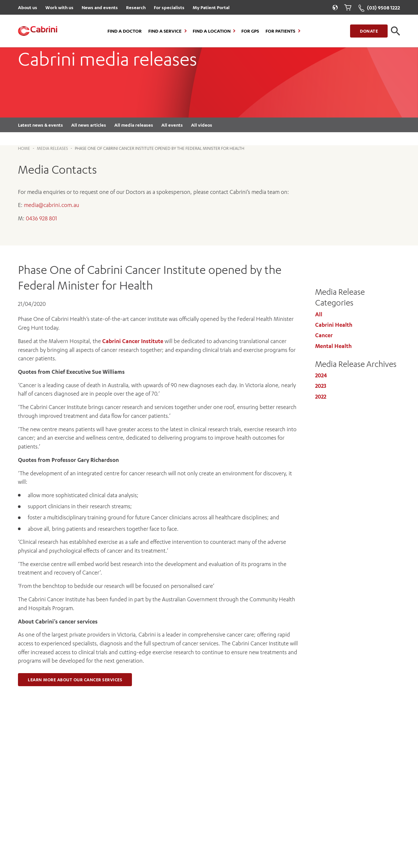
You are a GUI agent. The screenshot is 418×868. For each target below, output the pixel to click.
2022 (321, 397)
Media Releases (52, 148)
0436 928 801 (41, 218)
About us (28, 7)
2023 (321, 386)
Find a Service (165, 31)
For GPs (250, 31)
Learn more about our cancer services (75, 680)
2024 (321, 375)
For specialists (169, 7)
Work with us (59, 7)
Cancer (324, 335)
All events (172, 125)
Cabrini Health (334, 325)
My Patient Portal (211, 7)
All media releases (134, 125)
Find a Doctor (125, 31)
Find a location (212, 31)
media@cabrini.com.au (51, 205)
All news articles (89, 125)
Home (24, 148)
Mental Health (333, 346)
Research (136, 7)
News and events (100, 7)
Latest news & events (40, 125)
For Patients (280, 31)
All (319, 314)
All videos (202, 125)
